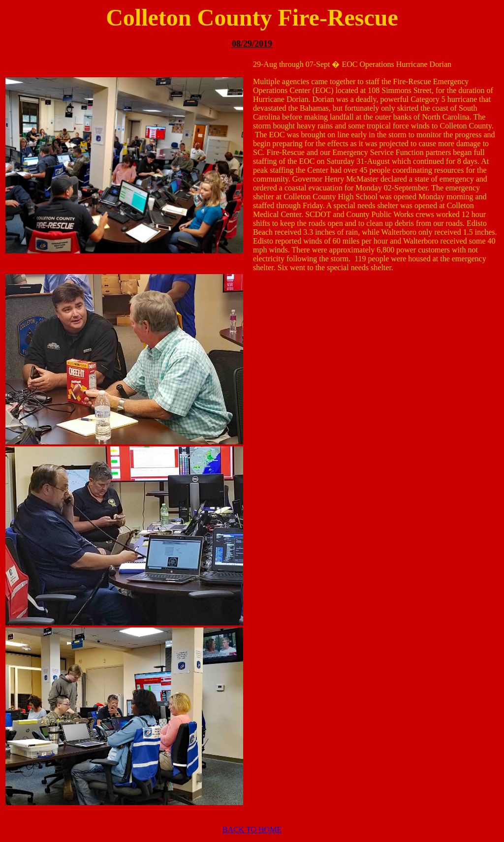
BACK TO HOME (252, 829)
